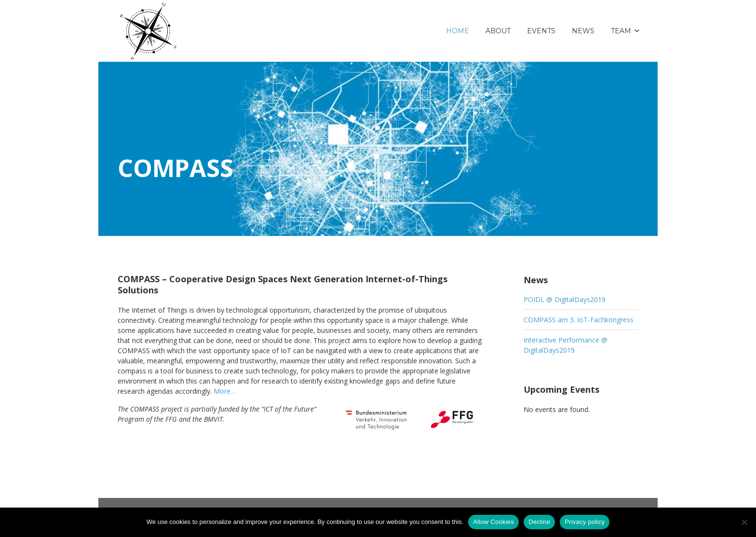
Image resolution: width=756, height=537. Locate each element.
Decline (539, 522)
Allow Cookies (493, 522)
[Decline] (744, 522)
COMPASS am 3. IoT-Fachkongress (579, 320)
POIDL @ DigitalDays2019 (565, 299)
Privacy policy (585, 522)
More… (225, 391)
